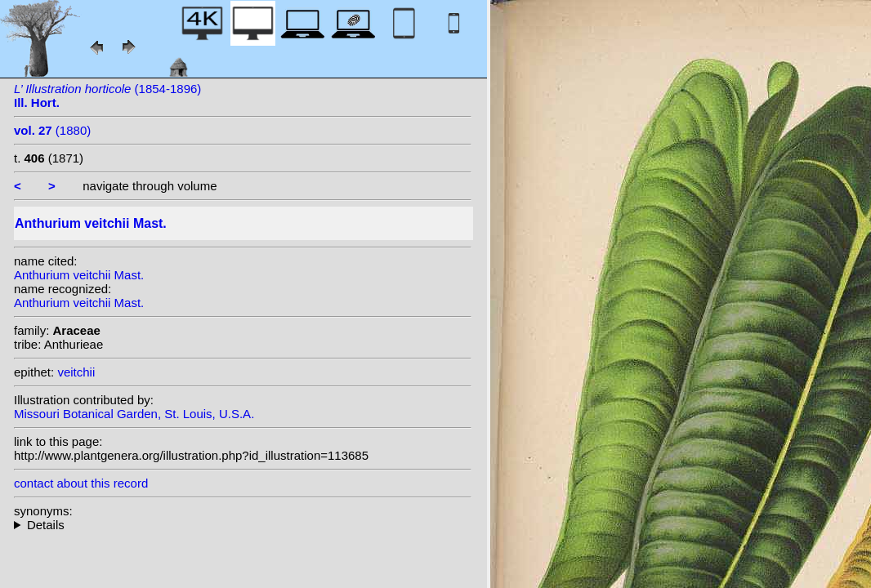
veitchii (76, 372)
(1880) (52, 130)
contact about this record (81, 483)
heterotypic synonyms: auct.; (243, 525)
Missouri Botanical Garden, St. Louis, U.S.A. (134, 414)
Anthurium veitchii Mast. (79, 275)
